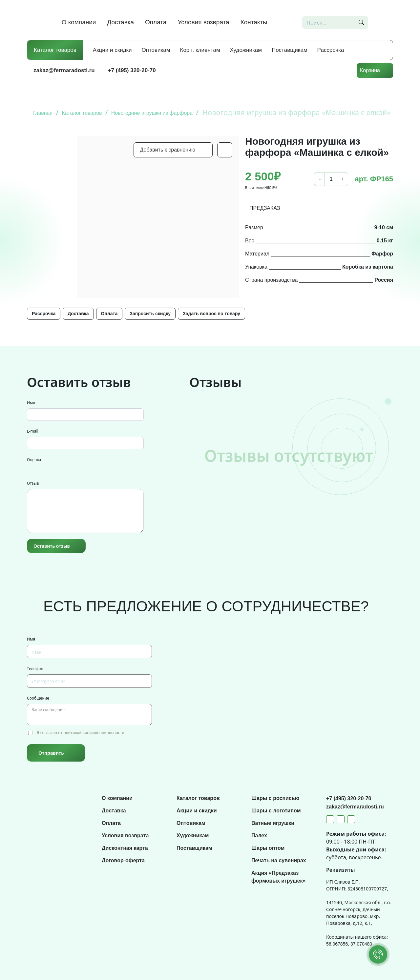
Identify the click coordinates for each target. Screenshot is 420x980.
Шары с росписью (275, 798)
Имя (31, 403)
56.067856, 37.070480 (349, 944)
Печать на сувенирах (279, 860)
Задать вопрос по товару (211, 314)
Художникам (246, 50)
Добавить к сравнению (168, 150)
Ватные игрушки (273, 823)
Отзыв (33, 483)
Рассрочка (331, 50)
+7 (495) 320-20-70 (132, 70)
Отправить (51, 753)
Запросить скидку (150, 314)
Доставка (120, 22)
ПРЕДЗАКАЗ (265, 208)
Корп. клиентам (200, 50)
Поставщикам (290, 50)
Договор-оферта (123, 860)
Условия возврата (203, 22)
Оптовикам (156, 50)
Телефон (35, 669)
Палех (259, 836)
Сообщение (38, 698)
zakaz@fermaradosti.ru (64, 70)
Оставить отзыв (52, 546)
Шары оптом (268, 848)
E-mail (33, 431)
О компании (79, 22)
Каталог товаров (55, 50)
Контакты (254, 22)
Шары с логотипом (276, 811)
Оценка (34, 460)
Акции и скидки (112, 50)
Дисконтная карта (125, 848)
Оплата (156, 22)
